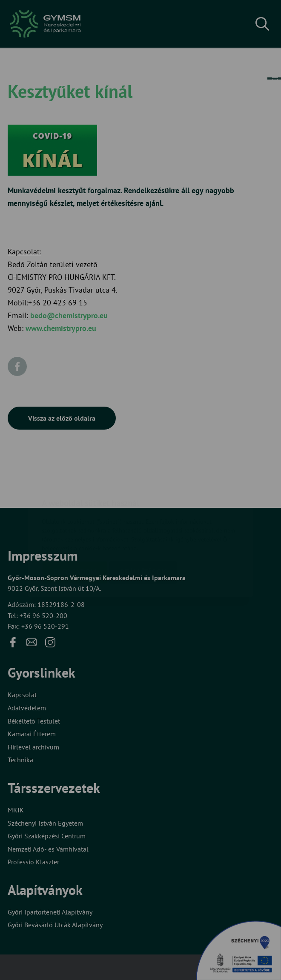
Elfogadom (75, 522)
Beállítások (143, 522)
